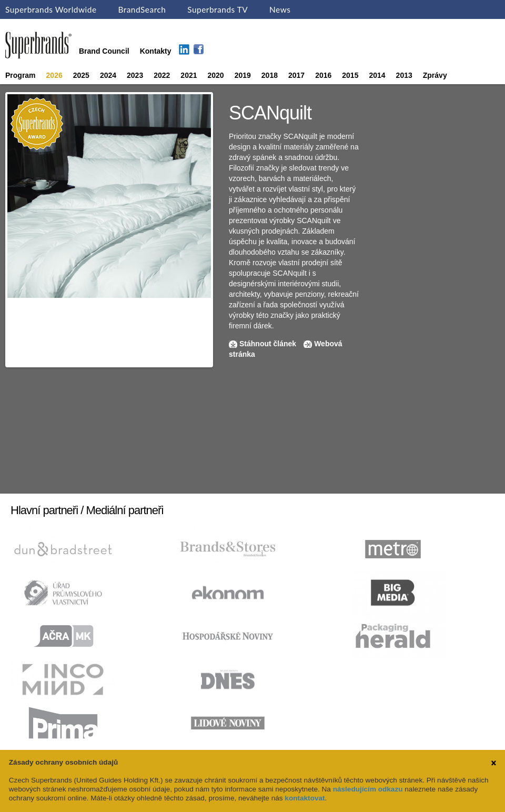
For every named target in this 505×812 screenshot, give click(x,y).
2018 (270, 75)
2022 (162, 75)
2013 (404, 75)
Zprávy (435, 75)
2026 (54, 75)
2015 (350, 75)
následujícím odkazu (368, 789)
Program (21, 75)
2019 (243, 75)
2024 (108, 75)
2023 (135, 75)
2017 (296, 75)
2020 (216, 75)
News (280, 9)
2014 (377, 75)
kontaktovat (305, 798)
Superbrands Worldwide (51, 9)
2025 (81, 75)
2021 (189, 75)
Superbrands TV (218, 9)
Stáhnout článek (268, 344)
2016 (323, 75)
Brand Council (104, 51)
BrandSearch (142, 9)
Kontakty (156, 51)
